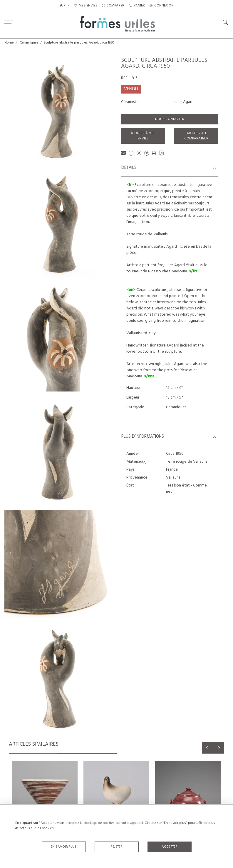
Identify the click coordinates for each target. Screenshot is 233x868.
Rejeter (116, 847)
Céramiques (29, 43)
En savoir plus (64, 847)
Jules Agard (184, 102)
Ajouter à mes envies (143, 136)
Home (9, 43)
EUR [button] (63, 6)
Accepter (170, 847)
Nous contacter (170, 119)
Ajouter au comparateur (196, 136)
